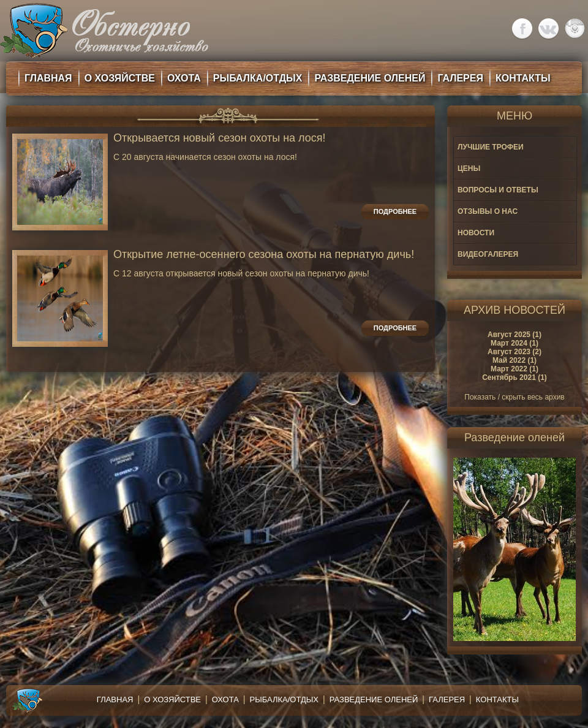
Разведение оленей (374, 700)
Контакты (497, 700)
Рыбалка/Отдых (284, 700)
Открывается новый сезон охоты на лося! (220, 138)
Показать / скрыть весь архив (514, 397)
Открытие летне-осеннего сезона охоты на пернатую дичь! (264, 255)
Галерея (447, 700)
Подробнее (395, 211)
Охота (225, 700)
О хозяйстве (172, 700)
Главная (115, 700)
